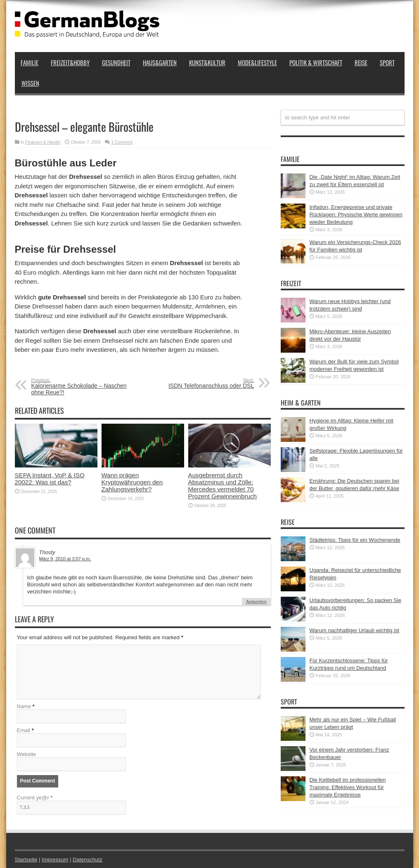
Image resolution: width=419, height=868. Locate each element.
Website (27, 754)
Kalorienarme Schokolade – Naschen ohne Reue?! (82, 387)
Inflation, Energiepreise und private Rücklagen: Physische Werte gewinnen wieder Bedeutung (356, 215)
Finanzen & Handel (43, 142)
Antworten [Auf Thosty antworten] (256, 602)
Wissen (30, 83)
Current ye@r (35, 798)
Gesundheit (116, 62)
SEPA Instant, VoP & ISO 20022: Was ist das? (50, 479)
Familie (30, 62)
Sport (387, 62)
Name (24, 706)
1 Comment (122, 142)
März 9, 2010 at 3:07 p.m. (65, 559)
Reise (361, 62)
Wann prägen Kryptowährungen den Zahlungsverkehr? (132, 482)
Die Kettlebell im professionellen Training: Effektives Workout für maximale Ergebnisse (348, 787)
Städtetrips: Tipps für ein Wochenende (355, 540)
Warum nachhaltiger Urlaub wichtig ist (355, 630)
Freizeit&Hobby (70, 62)
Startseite (26, 860)
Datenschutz (88, 860)
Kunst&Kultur (207, 62)
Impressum (55, 860)
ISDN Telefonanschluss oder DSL (204, 383)
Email (24, 730)
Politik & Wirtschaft (316, 62)
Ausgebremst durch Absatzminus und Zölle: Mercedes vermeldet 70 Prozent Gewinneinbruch (223, 486)
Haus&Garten (160, 62)
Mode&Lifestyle (257, 62)
